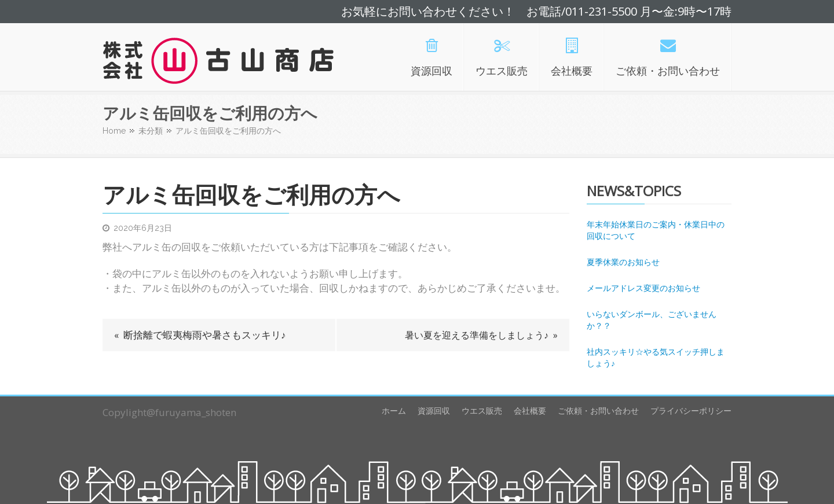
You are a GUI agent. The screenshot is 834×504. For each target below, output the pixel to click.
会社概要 (530, 411)
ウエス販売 (482, 411)
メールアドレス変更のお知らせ (643, 288)
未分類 (151, 131)
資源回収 (434, 411)
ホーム (394, 411)
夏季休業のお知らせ (623, 262)
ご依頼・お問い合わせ (598, 411)
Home (114, 131)
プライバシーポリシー (691, 411)
